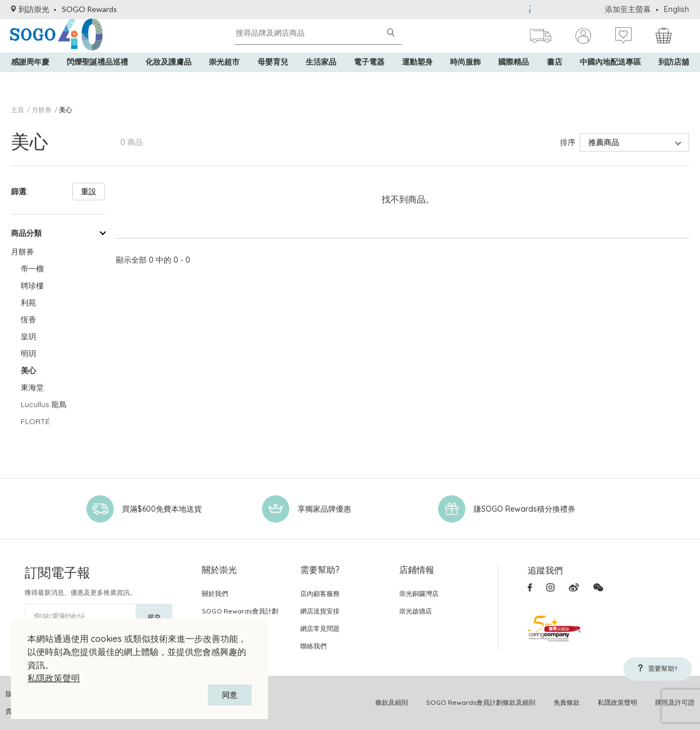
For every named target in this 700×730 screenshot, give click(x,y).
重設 (89, 192)
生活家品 (321, 77)
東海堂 (32, 387)
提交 (154, 617)
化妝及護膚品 (168, 77)
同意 (230, 695)
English (676, 9)
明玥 (28, 354)
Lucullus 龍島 (44, 404)
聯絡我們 (313, 646)
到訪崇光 (30, 9)
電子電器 (369, 77)
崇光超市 (224, 77)
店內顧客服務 (320, 593)
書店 (555, 77)
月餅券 (42, 110)
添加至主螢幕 (628, 9)
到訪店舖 (674, 77)
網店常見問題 (320, 628)
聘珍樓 (32, 286)
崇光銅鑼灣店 (419, 593)
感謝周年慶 (30, 77)
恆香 (28, 320)
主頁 (17, 110)
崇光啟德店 (416, 611)
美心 (66, 110)
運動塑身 (417, 77)
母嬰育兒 (273, 77)
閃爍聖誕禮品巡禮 (97, 77)
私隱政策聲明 (54, 678)
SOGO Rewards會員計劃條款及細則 (481, 702)
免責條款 (567, 702)
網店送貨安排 (320, 611)
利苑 (28, 303)
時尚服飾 (465, 77)
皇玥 (28, 337)
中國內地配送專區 (610, 77)
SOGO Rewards (89, 9)
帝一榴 (32, 269)
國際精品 (514, 77)
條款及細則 (392, 702)
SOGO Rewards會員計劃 (240, 611)
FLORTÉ (35, 421)
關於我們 (215, 593)
